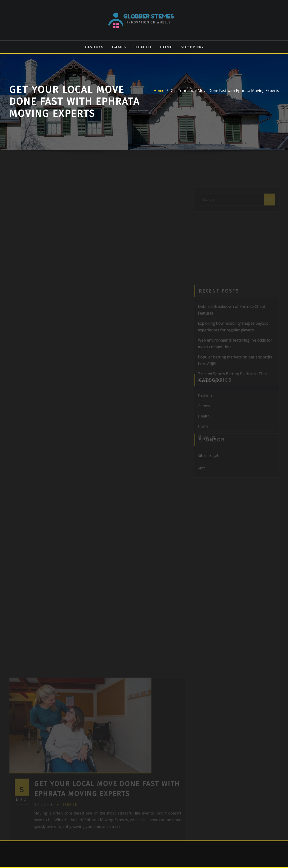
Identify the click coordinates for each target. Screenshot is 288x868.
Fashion (94, 47)
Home (166, 47)
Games (119, 47)
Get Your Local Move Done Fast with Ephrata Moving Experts (225, 91)
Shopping (192, 47)
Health (143, 47)
